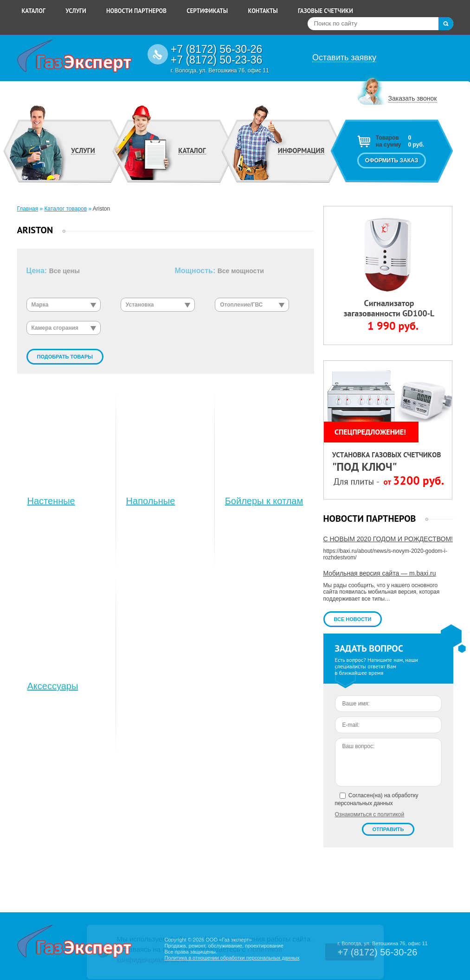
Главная (28, 209)
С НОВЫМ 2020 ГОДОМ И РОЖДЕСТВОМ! (388, 539)
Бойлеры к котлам (264, 501)
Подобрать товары (65, 357)
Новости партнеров (136, 11)
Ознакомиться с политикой (370, 814)
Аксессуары (53, 686)
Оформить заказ (392, 160)
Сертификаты (207, 11)
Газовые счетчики (325, 11)
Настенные (51, 501)
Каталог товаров (66, 209)
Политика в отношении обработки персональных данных (232, 958)
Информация (301, 151)
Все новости (353, 619)
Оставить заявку (344, 58)
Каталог (34, 11)
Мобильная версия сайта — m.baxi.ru (380, 573)
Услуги (76, 11)
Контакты (263, 11)
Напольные (151, 501)
